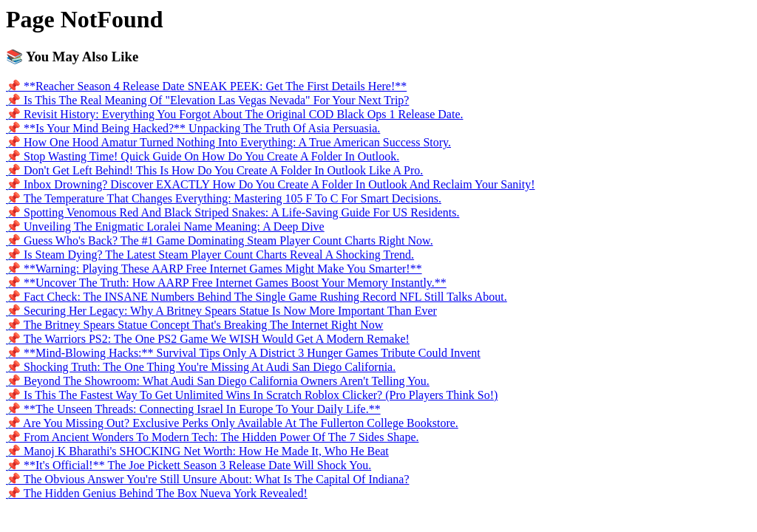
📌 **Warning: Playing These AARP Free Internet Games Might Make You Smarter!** (214, 269)
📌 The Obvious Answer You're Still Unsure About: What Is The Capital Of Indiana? (208, 479)
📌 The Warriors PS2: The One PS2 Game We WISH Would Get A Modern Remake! (208, 339)
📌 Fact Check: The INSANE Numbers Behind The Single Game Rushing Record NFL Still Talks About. (257, 297)
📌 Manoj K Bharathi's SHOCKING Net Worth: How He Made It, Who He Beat (197, 451)
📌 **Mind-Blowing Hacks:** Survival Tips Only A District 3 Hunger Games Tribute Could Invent (243, 353)
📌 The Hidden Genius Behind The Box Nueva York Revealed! (157, 493)
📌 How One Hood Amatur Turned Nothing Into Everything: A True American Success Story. (228, 142)
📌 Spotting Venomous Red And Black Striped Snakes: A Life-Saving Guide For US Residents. (232, 212)
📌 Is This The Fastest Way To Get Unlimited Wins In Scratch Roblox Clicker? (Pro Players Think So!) (252, 395)
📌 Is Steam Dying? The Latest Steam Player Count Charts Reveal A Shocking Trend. (210, 255)
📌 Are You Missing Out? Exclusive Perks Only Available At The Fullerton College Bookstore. (232, 423)
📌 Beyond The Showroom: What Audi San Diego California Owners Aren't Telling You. (218, 381)
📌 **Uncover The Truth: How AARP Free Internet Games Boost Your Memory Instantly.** (226, 283)
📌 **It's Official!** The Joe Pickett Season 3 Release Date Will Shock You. (189, 465)
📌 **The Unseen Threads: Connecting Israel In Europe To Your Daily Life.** (193, 409)
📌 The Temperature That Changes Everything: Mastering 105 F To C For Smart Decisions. (224, 198)
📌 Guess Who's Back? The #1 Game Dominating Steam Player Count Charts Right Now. (220, 241)
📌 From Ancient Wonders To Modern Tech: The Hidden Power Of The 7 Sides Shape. (212, 437)
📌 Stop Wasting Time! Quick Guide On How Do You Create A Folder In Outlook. (203, 156)
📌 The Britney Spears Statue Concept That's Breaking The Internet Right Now (194, 325)
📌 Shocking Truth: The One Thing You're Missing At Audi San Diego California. (201, 367)
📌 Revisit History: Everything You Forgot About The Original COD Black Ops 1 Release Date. (234, 114)
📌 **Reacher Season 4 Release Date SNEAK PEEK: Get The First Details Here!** (206, 86)
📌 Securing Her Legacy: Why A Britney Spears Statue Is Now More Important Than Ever (221, 311)
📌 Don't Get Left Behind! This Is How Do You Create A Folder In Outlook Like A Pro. (214, 170)
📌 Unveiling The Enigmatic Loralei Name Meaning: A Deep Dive (165, 226)
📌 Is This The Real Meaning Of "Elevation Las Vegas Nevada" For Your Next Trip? (207, 100)
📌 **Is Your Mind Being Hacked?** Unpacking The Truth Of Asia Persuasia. (193, 128)
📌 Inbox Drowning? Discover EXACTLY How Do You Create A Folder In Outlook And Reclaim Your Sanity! (271, 184)
